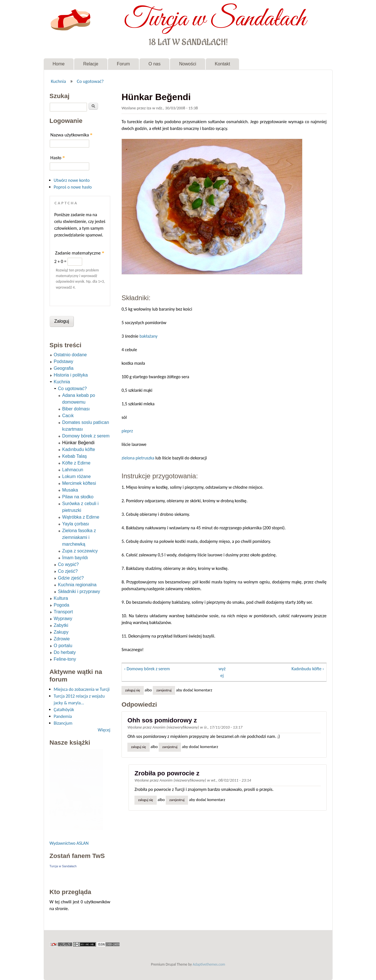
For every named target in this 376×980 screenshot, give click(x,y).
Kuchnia (58, 81)
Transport (63, 612)
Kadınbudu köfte (79, 449)
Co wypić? (68, 564)
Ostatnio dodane (70, 355)
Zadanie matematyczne (80, 253)
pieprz (127, 431)
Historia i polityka (71, 375)
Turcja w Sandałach (215, 19)
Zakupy (61, 632)
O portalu (63, 646)
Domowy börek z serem (86, 436)
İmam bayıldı (75, 558)
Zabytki (61, 625)
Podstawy (64, 361)
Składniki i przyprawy (79, 591)
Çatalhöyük (64, 710)
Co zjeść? (68, 571)
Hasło (58, 158)
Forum (123, 64)
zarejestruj (164, 690)
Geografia (64, 368)
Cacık (68, 416)
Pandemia (63, 716)
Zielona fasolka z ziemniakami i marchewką (79, 537)
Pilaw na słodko (78, 497)
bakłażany (149, 336)
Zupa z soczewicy (80, 551)
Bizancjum (63, 723)
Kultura (61, 598)
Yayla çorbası (76, 524)
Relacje (91, 64)
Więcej (104, 730)
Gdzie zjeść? (71, 578)
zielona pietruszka (138, 458)
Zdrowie (62, 639)
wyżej (222, 672)
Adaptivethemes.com (209, 964)
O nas (155, 64)
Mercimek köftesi (79, 483)
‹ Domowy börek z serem (147, 669)
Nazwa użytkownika (71, 135)
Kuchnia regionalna (77, 585)
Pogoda (62, 605)
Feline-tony (65, 659)
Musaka (70, 490)
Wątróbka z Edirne (81, 517)
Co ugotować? (90, 81)
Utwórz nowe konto (72, 180)
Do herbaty (65, 652)
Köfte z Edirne (77, 463)
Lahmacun (73, 470)
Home (59, 64)
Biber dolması (76, 409)
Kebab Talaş (75, 456)
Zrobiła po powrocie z (167, 773)
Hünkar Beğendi (78, 443)
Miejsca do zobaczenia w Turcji (82, 689)
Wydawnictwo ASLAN (69, 843)
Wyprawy (63, 619)
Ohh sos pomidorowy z (162, 720)
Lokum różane (77, 476)
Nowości (187, 64)
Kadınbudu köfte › (308, 669)
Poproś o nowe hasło (73, 187)
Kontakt (222, 64)
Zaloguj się (133, 690)
